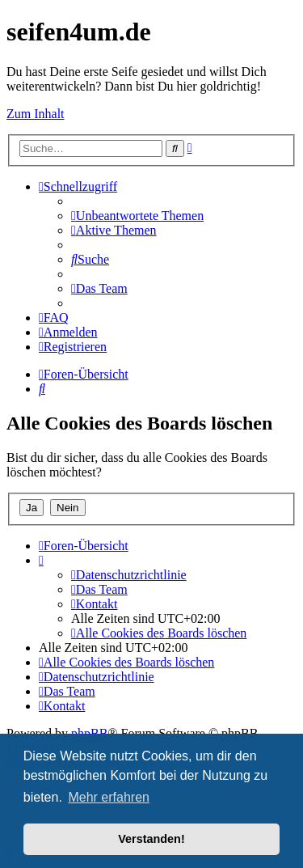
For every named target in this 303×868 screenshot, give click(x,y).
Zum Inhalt (36, 114)
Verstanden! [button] (151, 839)
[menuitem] (137, 216)
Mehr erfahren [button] (109, 797)
